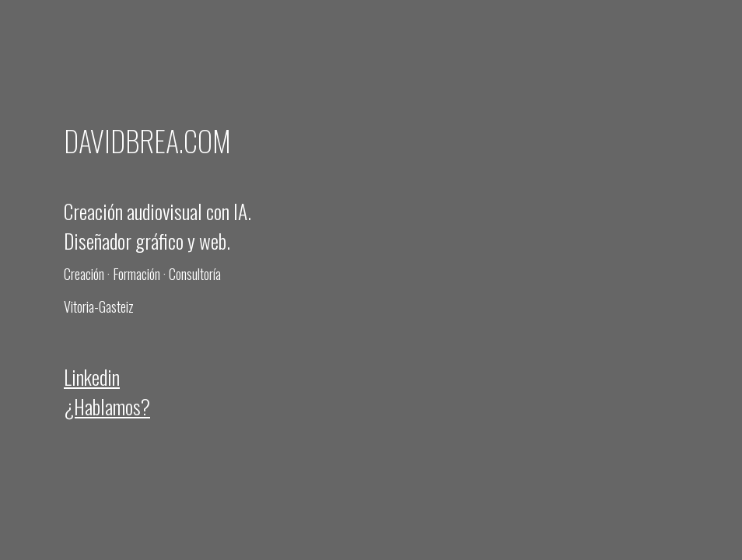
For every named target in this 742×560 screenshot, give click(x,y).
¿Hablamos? (107, 406)
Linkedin (92, 376)
